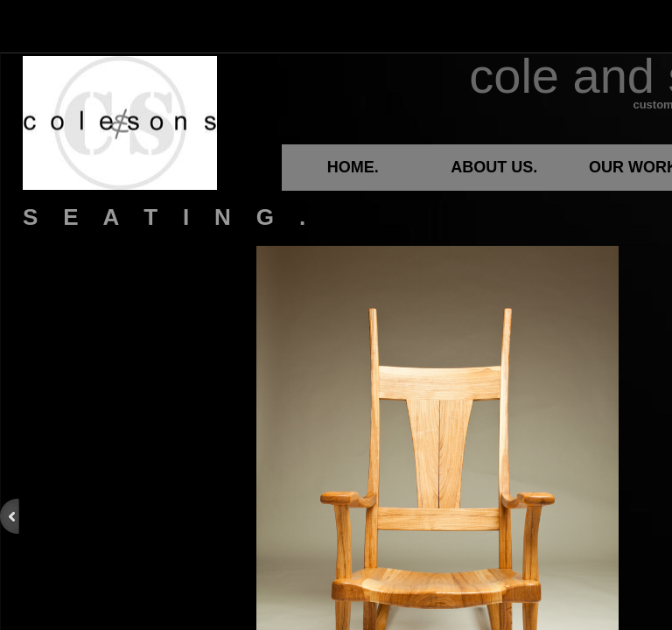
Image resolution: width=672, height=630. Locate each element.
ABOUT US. (494, 167)
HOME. (353, 167)
